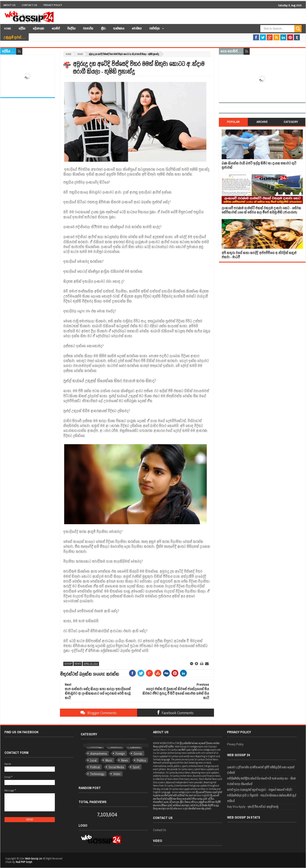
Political (95, 767)
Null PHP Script (24, 862)
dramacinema (98, 754)
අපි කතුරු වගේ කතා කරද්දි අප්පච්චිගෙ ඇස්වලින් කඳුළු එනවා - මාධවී (259, 255)
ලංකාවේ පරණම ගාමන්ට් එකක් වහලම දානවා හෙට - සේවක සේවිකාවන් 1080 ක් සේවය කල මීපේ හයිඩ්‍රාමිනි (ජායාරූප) (261, 210)
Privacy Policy (53, 5)
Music (109, 760)
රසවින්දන (155, 29)
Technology (97, 774)
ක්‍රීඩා (103, 29)
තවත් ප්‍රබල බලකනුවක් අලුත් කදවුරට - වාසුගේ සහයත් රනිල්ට (260, 790)
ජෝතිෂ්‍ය (137, 29)
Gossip (68, 664)
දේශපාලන (39, 29)
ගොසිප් (56, 29)
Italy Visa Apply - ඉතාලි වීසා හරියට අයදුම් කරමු (253, 807)
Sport (136, 767)
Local (93, 760)
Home (8, 29)
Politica (141, 760)
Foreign (120, 754)
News (80, 54)
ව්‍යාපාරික (88, 29)
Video (117, 774)
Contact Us (30, 5)
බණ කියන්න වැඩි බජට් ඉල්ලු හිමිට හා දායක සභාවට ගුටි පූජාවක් (259, 165)
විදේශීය (71, 29)
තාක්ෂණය (119, 29)
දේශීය (22, 29)
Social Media (116, 767)
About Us (9, 5)
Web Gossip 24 (33, 858)
